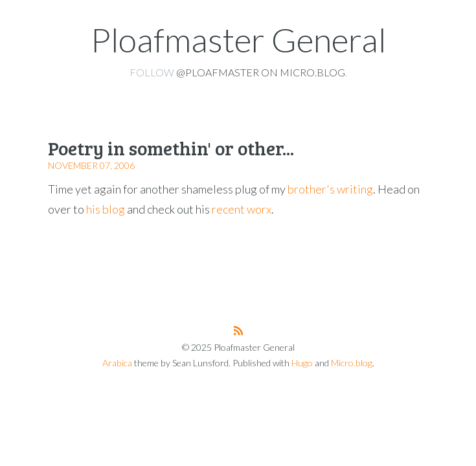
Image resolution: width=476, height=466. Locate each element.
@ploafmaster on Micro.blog (261, 72)
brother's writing (330, 189)
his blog (106, 209)
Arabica (117, 363)
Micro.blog (352, 363)
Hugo (302, 363)
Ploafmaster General (238, 39)
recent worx (242, 209)
